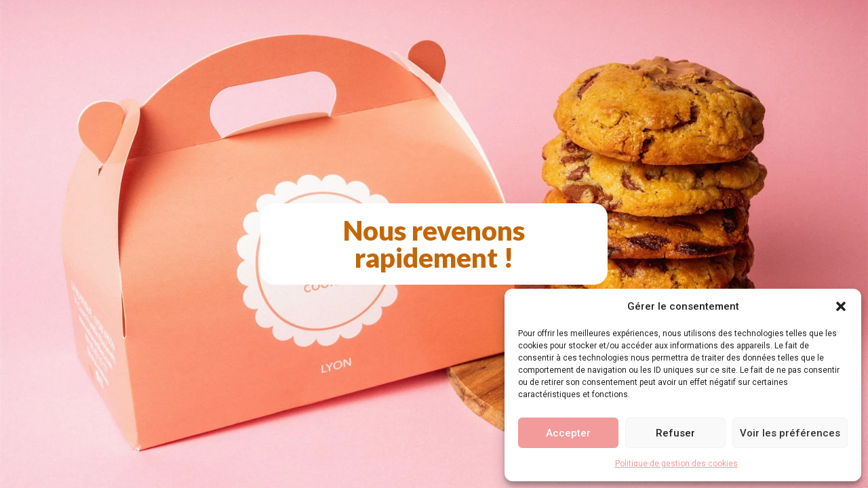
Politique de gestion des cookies (676, 464)
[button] (841, 306)
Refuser (675, 433)
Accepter (568, 433)
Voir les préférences (790, 433)
